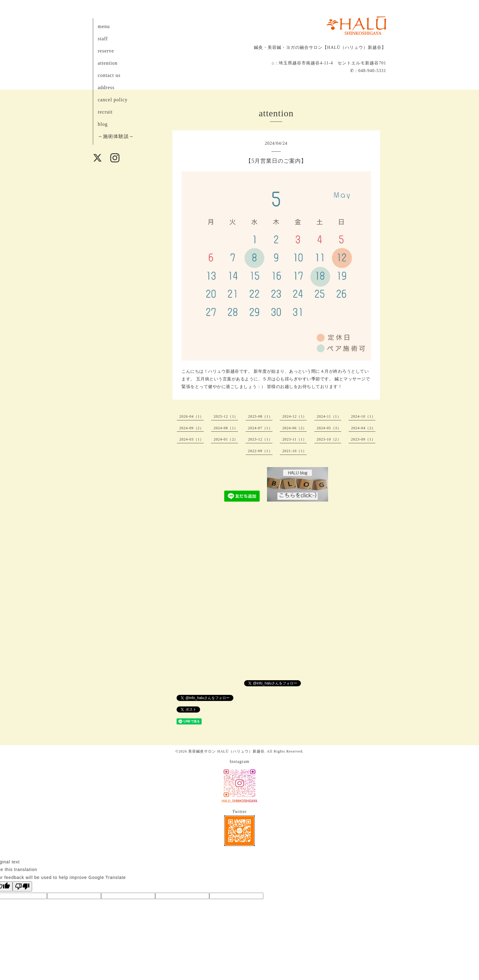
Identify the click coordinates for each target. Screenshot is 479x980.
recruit (105, 112)
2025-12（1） (226, 416)
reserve (106, 51)
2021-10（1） (294, 451)
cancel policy (113, 100)
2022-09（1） (260, 451)
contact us (109, 75)
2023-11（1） (294, 439)
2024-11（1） (329, 416)
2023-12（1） (260, 439)
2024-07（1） (260, 428)
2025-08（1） (260, 416)
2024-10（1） (363, 416)
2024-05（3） (329, 428)
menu (104, 26)
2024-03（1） (192, 439)
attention (108, 63)
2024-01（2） (226, 439)
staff (103, 39)
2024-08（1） (226, 428)
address (106, 87)
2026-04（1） (192, 416)
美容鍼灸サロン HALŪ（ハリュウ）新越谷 (226, 751)
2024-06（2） (294, 428)
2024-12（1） (294, 416)
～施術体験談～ (116, 136)
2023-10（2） (329, 439)
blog (103, 124)
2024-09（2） (192, 428)
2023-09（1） (363, 439)
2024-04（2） (363, 428)
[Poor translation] (22, 886)
